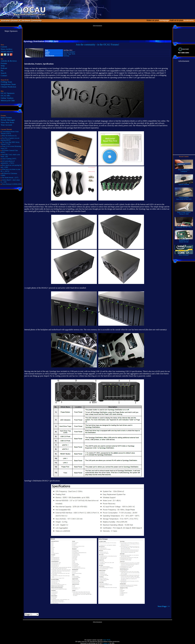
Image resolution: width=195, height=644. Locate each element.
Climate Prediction (8, 87)
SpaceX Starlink (184, 184)
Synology (66, 56)
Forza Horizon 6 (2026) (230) (12, 184)
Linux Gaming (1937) (9, 159)
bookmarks (189, 20)
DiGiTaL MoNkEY (69, 52)
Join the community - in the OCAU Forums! (97, 45)
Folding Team (6, 82)
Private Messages (8, 120)
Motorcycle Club (8, 100)
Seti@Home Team (8, 84)
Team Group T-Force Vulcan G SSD (184, 212)
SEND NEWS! (7, 52)
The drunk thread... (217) (10, 178)
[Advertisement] (97, 33)
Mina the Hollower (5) (9, 136)
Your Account (6, 125)
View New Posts (7, 122)
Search (4, 73)
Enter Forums (6, 118)
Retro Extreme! (184, 254)
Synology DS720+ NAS (184, 226)
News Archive (7, 49)
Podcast (4, 68)
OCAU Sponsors (8, 93)
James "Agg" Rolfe (69, 54)
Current (4, 47)
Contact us (106, 643)
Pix (2, 71)
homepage (164, 20)
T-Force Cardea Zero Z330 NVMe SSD (184, 198)
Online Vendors (7, 98)
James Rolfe (107, 640)
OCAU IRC (6, 96)
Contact (4, 75)
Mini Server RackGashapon (184, 170)
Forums (4, 63)
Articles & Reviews (9, 61)
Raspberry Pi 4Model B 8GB (184, 240)
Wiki (3, 66)
